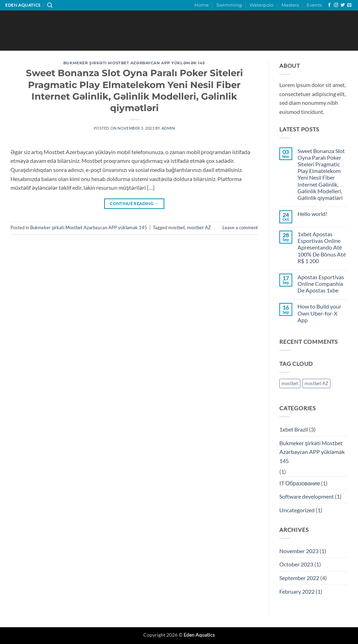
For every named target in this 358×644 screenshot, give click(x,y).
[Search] (50, 5)
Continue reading (134, 204)
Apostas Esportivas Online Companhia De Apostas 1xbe (321, 284)
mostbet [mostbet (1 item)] (290, 383)
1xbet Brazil (294, 429)
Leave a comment (240, 227)
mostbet (177, 227)
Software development (307, 496)
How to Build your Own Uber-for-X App (319, 313)
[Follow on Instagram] (336, 5)
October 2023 (296, 564)
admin (168, 128)
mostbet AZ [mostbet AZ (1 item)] (316, 383)
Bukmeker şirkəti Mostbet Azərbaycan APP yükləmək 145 (134, 63)
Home (202, 5)
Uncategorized (297, 510)
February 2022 (297, 591)
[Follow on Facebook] (329, 5)
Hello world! (312, 214)
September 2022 (299, 578)
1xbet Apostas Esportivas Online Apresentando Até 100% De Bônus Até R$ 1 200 (322, 247)
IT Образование (300, 483)
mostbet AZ (199, 227)
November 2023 (299, 551)
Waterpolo (262, 5)
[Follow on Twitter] (343, 5)
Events (314, 5)
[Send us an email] (349, 5)
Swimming (229, 5)
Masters (290, 5)
